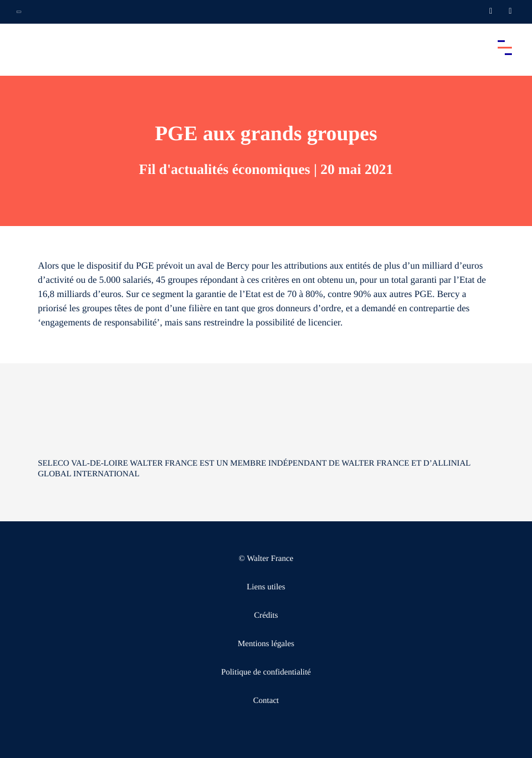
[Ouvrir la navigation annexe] (19, 12)
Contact (266, 701)
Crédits (266, 616)
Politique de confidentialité (266, 672)
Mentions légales (266, 644)
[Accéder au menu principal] (505, 47)
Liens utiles (266, 587)
